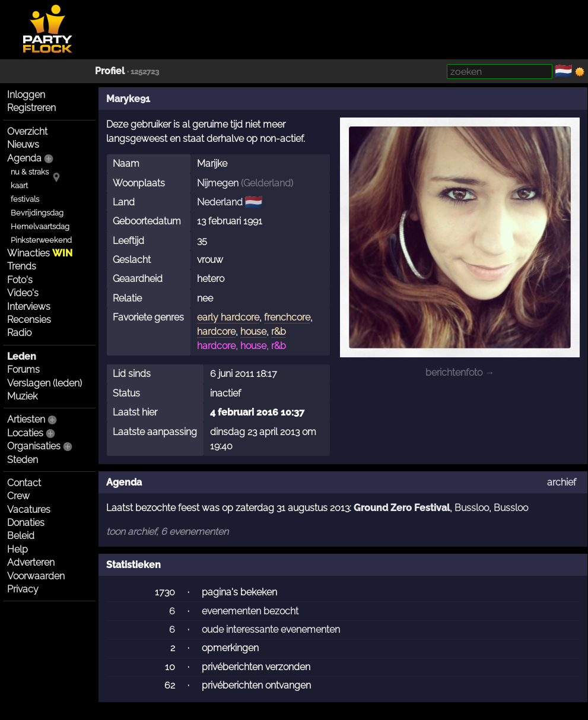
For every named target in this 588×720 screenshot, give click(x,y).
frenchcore (287, 317)
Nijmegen (218, 183)
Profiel (110, 71)
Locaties (25, 433)
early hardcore (228, 317)
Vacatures (29, 510)
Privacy (23, 589)
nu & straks (30, 172)
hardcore (216, 332)
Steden (23, 460)
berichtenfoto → (460, 372)
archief (562, 482)
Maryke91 (128, 99)
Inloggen (26, 95)
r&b (279, 332)
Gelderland (267, 183)
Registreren (31, 108)
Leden (22, 356)
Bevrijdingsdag (37, 213)
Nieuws (23, 145)
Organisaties (34, 446)
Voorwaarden (36, 576)
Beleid (21, 536)
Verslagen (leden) (45, 383)
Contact (24, 483)
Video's (23, 293)
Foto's (20, 280)
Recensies (29, 320)
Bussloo (472, 508)
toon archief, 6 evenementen (167, 532)
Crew (18, 496)
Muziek (22, 396)
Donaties (26, 523)
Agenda (24, 158)
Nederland (220, 202)
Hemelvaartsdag (40, 226)
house (253, 332)
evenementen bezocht (250, 611)
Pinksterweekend (41, 240)
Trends (22, 266)
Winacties (40, 253)
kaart (19, 185)
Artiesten (26, 419)
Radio (19, 333)
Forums (23, 369)
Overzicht (27, 131)
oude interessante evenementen (271, 629)
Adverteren (31, 562)
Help (18, 549)
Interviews (29, 307)
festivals (25, 199)
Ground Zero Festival (402, 508)
